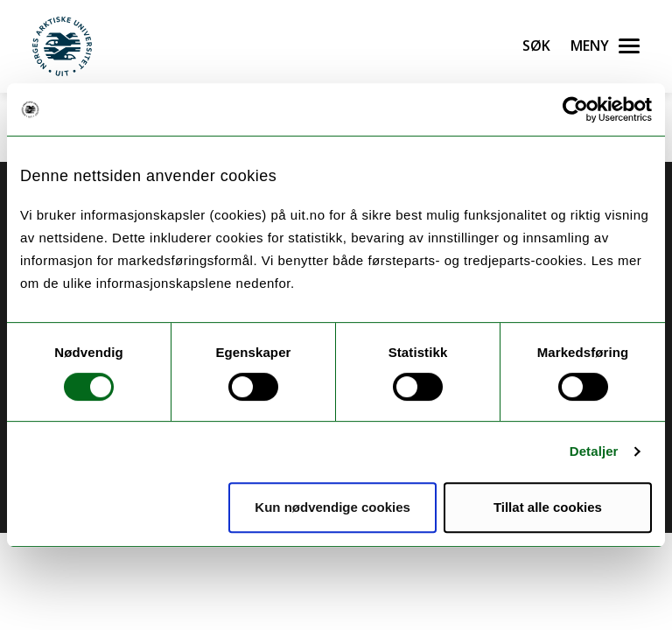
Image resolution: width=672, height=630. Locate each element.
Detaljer (594, 451)
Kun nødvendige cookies (332, 507)
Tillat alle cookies (548, 507)
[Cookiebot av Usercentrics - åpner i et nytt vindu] (575, 109)
